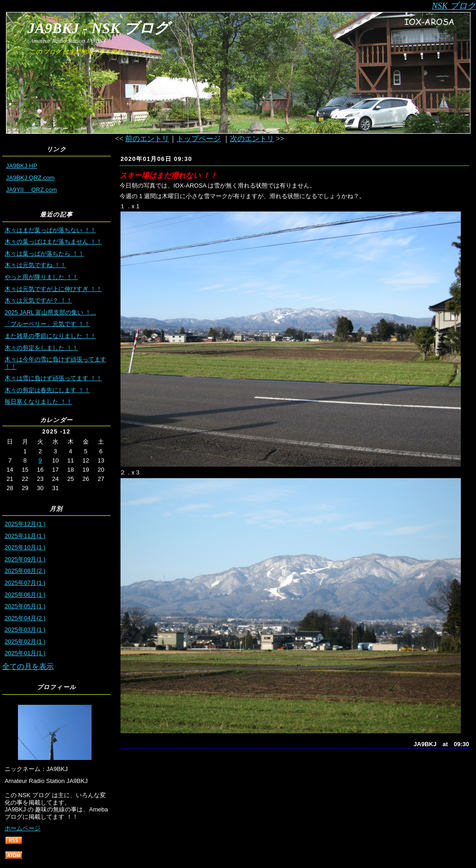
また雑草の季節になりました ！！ (50, 336)
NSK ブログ (454, 6)
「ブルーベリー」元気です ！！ (47, 324)
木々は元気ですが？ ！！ (38, 300)
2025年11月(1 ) (25, 536)
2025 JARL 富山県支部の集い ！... (50, 312)
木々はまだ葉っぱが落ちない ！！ (50, 230)
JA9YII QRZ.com (32, 190)
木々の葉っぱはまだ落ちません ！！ (53, 242)
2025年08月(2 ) (25, 571)
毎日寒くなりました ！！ (38, 402)
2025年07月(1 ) (25, 583)
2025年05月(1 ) (25, 606)
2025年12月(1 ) (25, 524)
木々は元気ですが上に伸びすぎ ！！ (53, 289)
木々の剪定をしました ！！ (41, 348)
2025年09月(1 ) (25, 559)
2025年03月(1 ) (25, 630)
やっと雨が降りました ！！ (41, 277)
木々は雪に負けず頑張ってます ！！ (53, 378)
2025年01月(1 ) (25, 653)
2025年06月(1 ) (25, 595)
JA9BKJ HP (22, 166)
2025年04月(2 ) (25, 618)
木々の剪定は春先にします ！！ (47, 390)
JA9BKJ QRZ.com (30, 178)
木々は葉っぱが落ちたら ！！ (44, 254)
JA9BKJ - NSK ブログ (98, 28)
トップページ (199, 139)
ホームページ (23, 828)
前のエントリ (147, 139)
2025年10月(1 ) (25, 547)
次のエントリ (252, 139)
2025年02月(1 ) (25, 642)
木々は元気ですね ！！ (35, 265)
